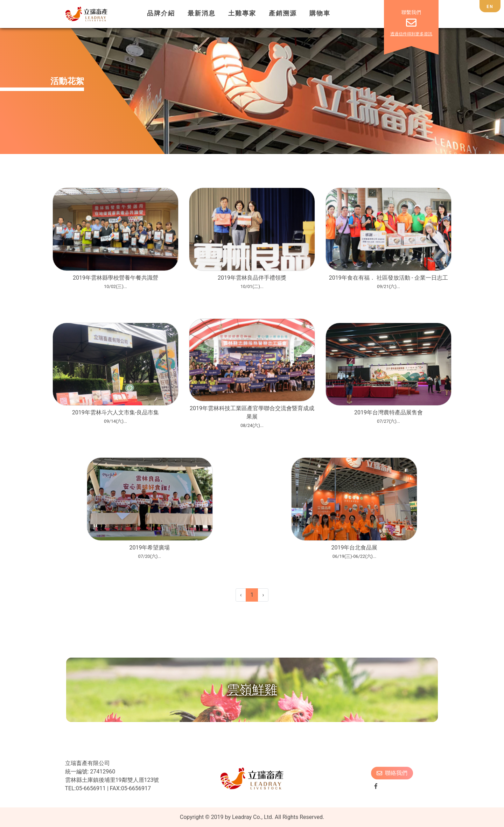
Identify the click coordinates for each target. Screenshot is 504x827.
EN (490, 7)
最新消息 (202, 13)
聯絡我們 (392, 773)
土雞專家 (242, 13)
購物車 (320, 13)
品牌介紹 (161, 13)
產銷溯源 (283, 13)
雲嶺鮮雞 (252, 690)
